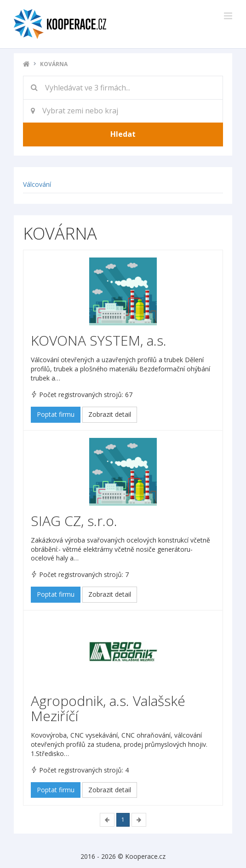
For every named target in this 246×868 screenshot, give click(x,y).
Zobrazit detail (110, 414)
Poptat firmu (56, 414)
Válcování (37, 184)
